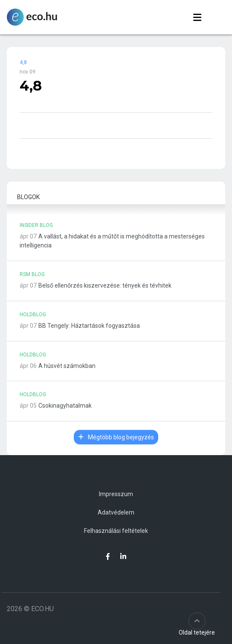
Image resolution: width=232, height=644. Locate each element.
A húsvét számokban (67, 366)
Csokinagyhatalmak (65, 406)
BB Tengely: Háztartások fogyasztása (89, 326)
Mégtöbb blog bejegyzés (116, 437)
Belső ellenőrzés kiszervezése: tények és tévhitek (105, 285)
